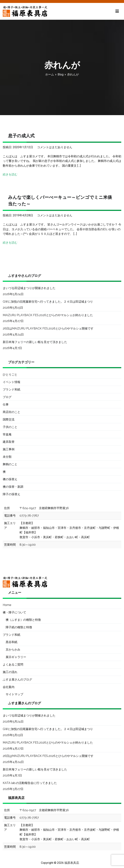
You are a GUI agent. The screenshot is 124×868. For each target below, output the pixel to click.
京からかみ (13, 650)
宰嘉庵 (7, 434)
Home (7, 605)
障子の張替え (12, 494)
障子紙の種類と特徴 (19, 627)
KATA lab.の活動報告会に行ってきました (30, 783)
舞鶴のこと (10, 464)
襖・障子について (14, 612)
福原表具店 (72, 863)
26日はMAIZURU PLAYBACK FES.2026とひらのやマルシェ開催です (48, 328)
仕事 (6, 404)
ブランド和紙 (12, 390)
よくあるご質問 (13, 665)
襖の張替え (10, 479)
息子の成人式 (21, 136)
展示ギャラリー (16, 657)
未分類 (7, 457)
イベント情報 (12, 382)
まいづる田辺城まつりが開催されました (29, 288)
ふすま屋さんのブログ (17, 680)
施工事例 (9, 449)
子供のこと (10, 427)
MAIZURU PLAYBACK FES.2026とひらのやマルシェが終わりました (48, 315)
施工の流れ (10, 672)
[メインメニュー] (117, 11)
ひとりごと (10, 375)
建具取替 (9, 442)
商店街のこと (12, 412)
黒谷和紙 (12, 642)
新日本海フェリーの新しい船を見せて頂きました (35, 342)
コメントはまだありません (55, 147)
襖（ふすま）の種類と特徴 (23, 620)
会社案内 (9, 687)
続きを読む (10, 174)
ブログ (7, 397)
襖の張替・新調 (13, 487)
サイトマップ (14, 694)
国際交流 (9, 419)
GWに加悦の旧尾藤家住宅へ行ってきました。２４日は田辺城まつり (48, 302)
